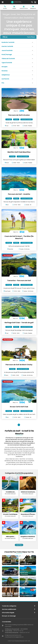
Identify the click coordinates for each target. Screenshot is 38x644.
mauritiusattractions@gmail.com (14, 637)
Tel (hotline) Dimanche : (12, 633)
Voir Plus (19, 545)
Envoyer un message (9, 616)
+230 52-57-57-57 (14, 631)
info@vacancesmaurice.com (13, 635)
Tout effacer (31, 37)
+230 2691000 (16, 629)
